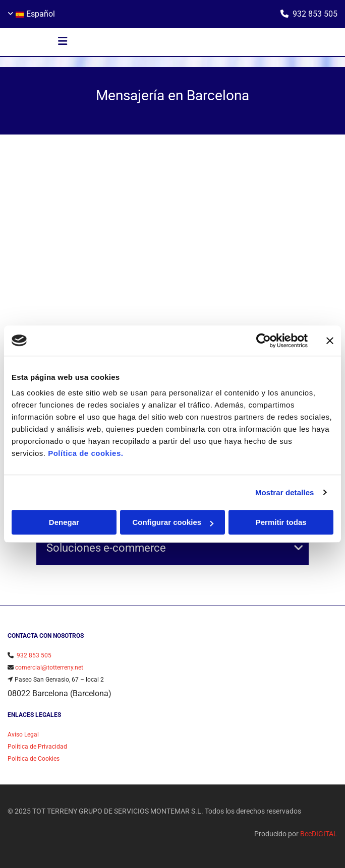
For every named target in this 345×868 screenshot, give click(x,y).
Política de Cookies (34, 759)
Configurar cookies (173, 522)
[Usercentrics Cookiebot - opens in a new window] (264, 341)
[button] (63, 42)
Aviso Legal (23, 735)
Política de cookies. (85, 453)
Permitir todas (281, 522)
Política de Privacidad (37, 747)
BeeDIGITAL (319, 834)
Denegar (64, 522)
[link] (298, 548)
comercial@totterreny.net (49, 667)
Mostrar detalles (285, 492)
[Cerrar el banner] (330, 341)
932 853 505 (315, 14)
